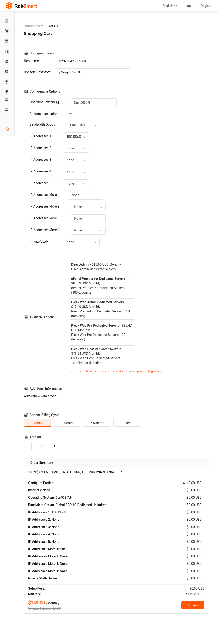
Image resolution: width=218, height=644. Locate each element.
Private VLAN (39, 242)
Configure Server (42, 53)
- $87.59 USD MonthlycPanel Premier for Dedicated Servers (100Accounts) (99, 286)
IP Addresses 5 (40, 183)
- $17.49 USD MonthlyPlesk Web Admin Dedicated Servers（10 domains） (101, 309)
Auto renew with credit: (40, 396)
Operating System (44, 102)
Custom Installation (44, 114)
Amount (35, 437)
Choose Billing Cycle (44, 415)
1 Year (127, 423)
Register (207, 6)
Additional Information (46, 388)
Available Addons (42, 317)
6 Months (98, 423)
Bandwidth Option (42, 124)
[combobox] (94, 103)
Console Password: (38, 72)
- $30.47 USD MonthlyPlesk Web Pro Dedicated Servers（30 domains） (102, 332)
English (170, 6)
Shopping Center (33, 26)
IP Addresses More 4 (44, 230)
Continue (193, 605)
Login (189, 6)
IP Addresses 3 (40, 160)
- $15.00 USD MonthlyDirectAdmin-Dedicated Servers (96, 267)
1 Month (38, 423)
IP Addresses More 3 (44, 218)
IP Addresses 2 (40, 148)
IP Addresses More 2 (44, 206)
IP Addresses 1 (40, 136)
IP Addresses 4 (40, 171)
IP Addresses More (43, 195)
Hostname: (32, 61)
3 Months (68, 423)
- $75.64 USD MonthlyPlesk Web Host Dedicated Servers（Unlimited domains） (97, 356)
